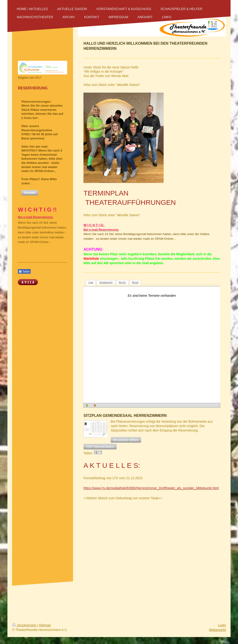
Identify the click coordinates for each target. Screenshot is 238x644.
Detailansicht (106, 282)
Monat (135, 282)
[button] (126, 440)
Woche (122, 282)
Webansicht (217, 630)
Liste (91, 282)
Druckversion (25, 625)
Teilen (24, 272)
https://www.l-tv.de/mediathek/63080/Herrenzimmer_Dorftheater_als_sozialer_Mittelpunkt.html (151, 488)
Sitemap (45, 625)
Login (222, 625)
